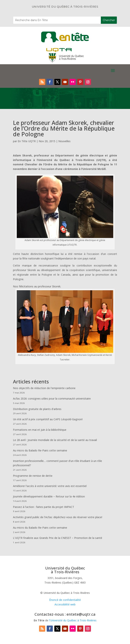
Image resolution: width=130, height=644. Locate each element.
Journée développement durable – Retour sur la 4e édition (49, 496)
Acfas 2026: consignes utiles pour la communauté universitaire (52, 399)
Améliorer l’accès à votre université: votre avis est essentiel (50, 486)
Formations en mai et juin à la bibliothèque (40, 430)
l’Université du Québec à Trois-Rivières (73, 620)
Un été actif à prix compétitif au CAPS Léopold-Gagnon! (48, 419)
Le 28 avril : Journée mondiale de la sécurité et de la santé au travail (55, 440)
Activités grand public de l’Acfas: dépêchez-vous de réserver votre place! (58, 517)
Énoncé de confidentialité (65, 600)
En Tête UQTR (27, 141)
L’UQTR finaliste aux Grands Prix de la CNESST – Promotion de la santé (58, 538)
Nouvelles (64, 141)
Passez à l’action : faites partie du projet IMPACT (44, 507)
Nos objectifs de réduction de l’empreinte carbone (45, 388)
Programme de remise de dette (33, 476)
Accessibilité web (65, 604)
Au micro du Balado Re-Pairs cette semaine (40, 450)
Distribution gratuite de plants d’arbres (37, 409)
